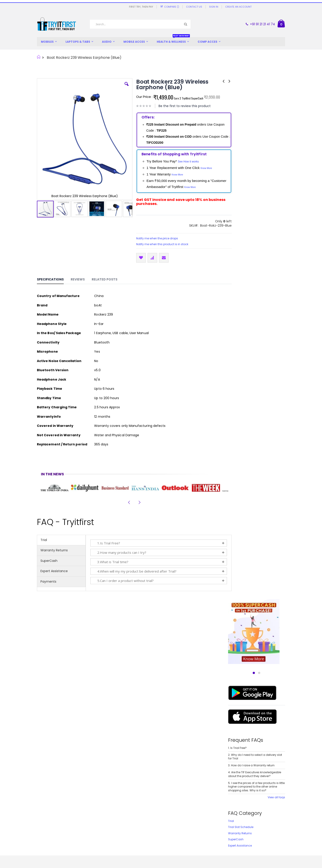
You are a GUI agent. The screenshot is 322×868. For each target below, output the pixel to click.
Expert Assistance (54, 571)
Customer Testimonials (54, 819)
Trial (44, 540)
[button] (122, 87)
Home (39, 57)
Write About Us (48, 825)
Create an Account (238, 7)
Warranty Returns (54, 550)
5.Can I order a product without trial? (123, 581)
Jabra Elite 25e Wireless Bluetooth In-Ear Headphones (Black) (130, 716)
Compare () (170, 7)
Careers (43, 830)
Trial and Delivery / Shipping (100, 807)
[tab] (54, 280)
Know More (202, 168)
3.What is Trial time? (111, 562)
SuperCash (49, 561)
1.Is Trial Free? (107, 543)
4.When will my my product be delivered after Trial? (135, 571)
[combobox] (140, 24)
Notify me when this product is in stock (158, 244)
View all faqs (276, 274)
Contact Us (194, 7)
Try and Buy (88, 801)
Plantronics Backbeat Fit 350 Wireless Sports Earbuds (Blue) (256, 716)
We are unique (48, 801)
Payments (48, 581)
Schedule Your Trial (157, 819)
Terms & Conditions (94, 830)
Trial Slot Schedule (241, 304)
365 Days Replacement (161, 807)
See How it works (184, 162)
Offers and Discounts (52, 813)
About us (43, 807)
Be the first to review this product (180, 106)
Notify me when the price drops (153, 238)
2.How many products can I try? (120, 552)
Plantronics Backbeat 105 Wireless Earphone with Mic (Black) (193, 716)
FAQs (40, 836)
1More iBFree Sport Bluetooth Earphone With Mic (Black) (66, 716)
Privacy (85, 825)
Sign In (214, 7)
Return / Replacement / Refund (103, 813)
